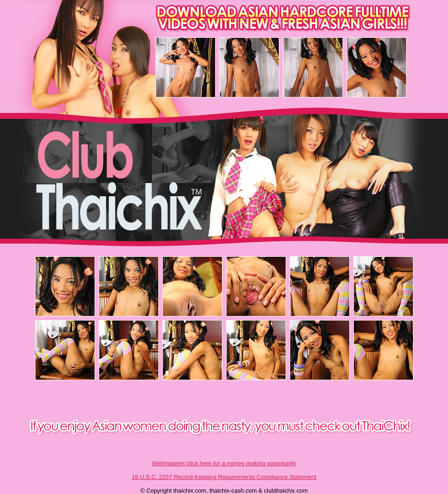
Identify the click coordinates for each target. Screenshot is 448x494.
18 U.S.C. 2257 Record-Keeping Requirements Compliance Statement (224, 477)
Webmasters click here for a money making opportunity (224, 463)
